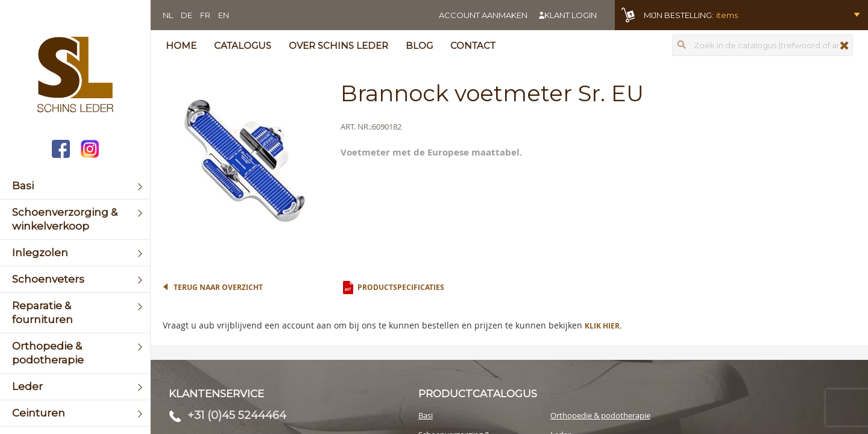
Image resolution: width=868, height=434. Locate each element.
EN (224, 15)
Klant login (571, 15)
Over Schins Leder (338, 46)
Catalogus (243, 46)
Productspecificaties (401, 287)
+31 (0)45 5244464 (237, 415)
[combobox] (763, 45)
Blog (419, 46)
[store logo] (75, 76)
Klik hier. (603, 326)
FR (205, 15)
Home (181, 46)
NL (168, 15)
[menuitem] (75, 186)
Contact (473, 46)
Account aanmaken (483, 15)
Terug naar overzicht (218, 287)
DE (187, 15)
